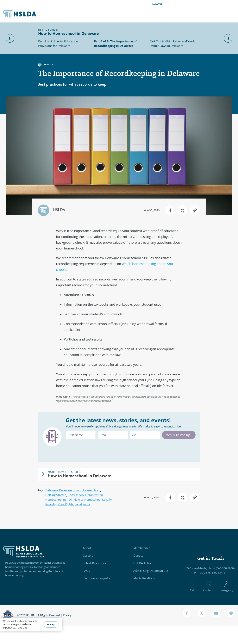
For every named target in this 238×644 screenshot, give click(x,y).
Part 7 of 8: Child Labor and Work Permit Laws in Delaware (172, 43)
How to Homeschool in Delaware (80, 476)
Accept (51, 624)
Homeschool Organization (85, 495)
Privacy (67, 615)
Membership (142, 548)
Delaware (52, 490)
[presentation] (95, 450)
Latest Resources (94, 563)
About (87, 548)
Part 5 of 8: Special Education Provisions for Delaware (58, 43)
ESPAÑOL (157, 4)
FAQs (86, 571)
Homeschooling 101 (59, 500)
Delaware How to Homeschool (80, 490)
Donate (138, 556)
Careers (88, 556)
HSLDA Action (143, 563)
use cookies (13, 621)
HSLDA (59, 210)
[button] (170, 210)
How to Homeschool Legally (93, 500)
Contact (208, 586)
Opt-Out (22, 628)
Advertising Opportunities (151, 571)
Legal (78, 504)
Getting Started (56, 495)
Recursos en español (97, 578)
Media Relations (144, 578)
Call (192, 586)
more (87, 504)
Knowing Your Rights (59, 504)
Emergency (226, 586)
